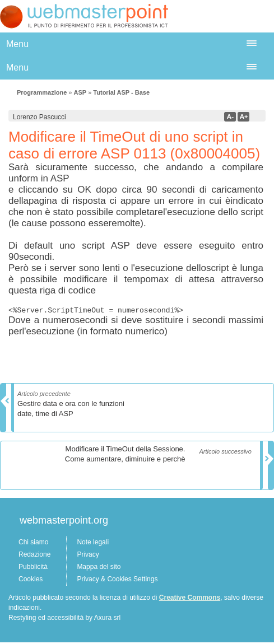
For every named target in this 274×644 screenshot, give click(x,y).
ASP (80, 92)
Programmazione (42, 92)
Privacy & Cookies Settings (117, 581)
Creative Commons (190, 599)
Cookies (31, 581)
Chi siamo (33, 544)
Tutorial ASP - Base (121, 92)
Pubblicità (33, 568)
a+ (243, 117)
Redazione (34, 556)
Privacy (88, 556)
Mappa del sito (99, 568)
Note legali (93, 544)
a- (230, 117)
